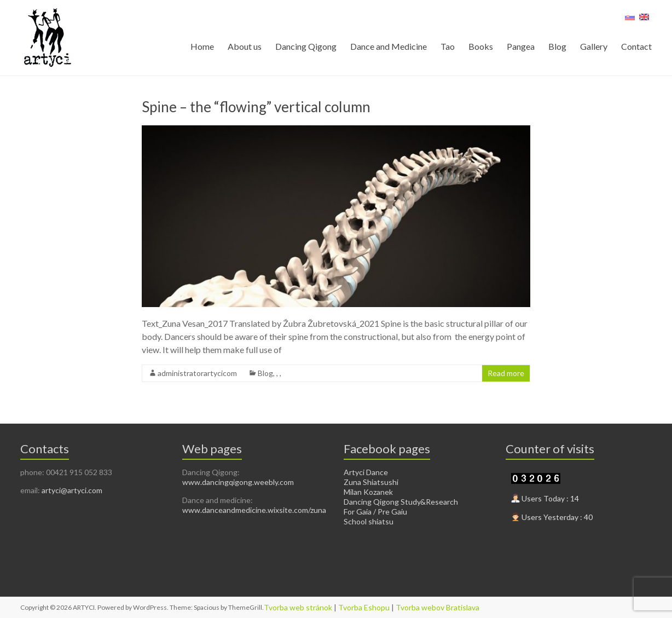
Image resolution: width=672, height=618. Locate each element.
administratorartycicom (197, 373)
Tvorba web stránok (298, 607)
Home (202, 46)
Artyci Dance (366, 472)
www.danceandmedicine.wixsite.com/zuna (254, 510)
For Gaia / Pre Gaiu (375, 512)
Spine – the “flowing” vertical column (256, 107)
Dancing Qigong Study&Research (401, 502)
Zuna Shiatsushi (371, 482)
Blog (557, 46)
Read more (506, 373)
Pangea (521, 46)
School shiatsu (369, 521)
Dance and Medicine (389, 46)
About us (245, 46)
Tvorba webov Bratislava (438, 607)
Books (481, 46)
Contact (636, 46)
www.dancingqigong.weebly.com (238, 482)
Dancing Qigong (306, 46)
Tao (448, 46)
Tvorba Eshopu (364, 607)
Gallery (594, 46)
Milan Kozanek (368, 492)
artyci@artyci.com (72, 490)
